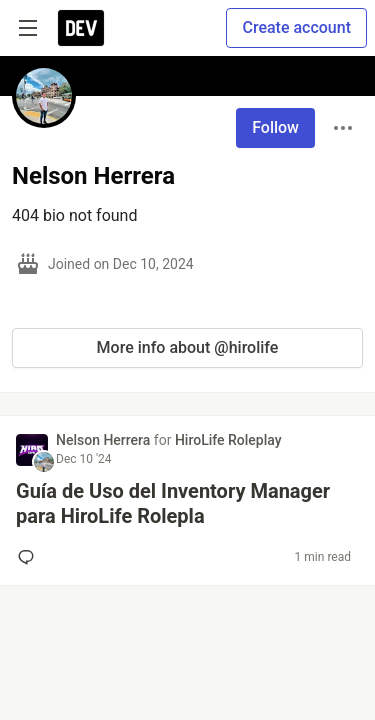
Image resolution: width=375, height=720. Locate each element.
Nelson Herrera (105, 440)
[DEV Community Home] (81, 28)
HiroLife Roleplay (228, 440)
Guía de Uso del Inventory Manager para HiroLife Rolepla (173, 503)
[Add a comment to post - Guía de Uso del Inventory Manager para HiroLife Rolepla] (30, 557)
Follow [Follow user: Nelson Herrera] (275, 127)
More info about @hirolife (188, 347)
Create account (296, 27)
